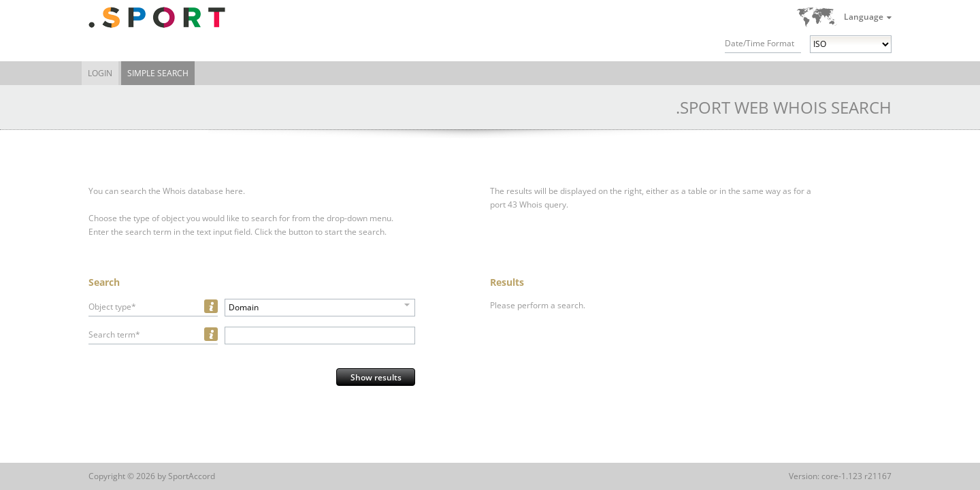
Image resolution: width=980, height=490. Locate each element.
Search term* (114, 334)
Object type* (112, 307)
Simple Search (158, 73)
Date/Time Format (759, 43)
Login (100, 73)
